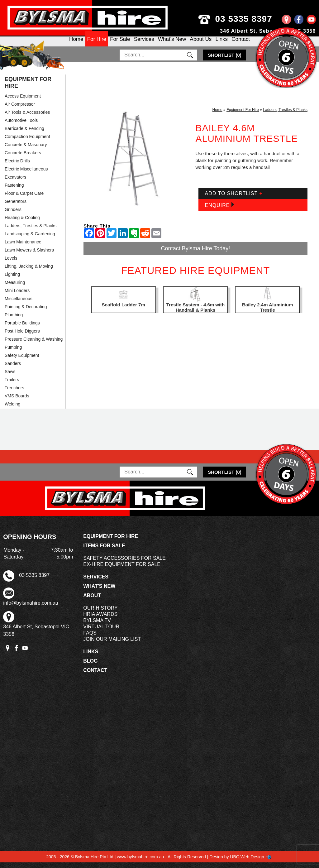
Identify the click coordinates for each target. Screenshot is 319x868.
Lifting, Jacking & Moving (29, 272)
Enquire (219, 211)
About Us (201, 44)
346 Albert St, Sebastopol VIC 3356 (268, 31)
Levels (11, 264)
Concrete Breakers (23, 158)
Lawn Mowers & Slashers (29, 256)
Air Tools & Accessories (27, 118)
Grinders (13, 215)
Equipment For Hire (28, 88)
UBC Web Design (247, 862)
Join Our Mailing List (112, 645)
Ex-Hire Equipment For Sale (122, 570)
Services (144, 44)
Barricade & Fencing (24, 134)
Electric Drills (17, 166)
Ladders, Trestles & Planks (31, 231)
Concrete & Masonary (26, 150)
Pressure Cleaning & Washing (34, 345)
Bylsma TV (97, 626)
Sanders (13, 369)
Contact (241, 44)
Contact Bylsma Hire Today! (196, 254)
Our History (100, 614)
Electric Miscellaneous (26, 175)
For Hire (97, 44)
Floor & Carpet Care (24, 199)
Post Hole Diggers (22, 337)
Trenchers (14, 393)
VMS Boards (17, 401)
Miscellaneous (19, 304)
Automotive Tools (21, 126)
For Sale (120, 44)
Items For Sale (104, 551)
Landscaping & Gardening (30, 239)
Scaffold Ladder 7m (124, 310)
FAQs (90, 638)
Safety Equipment (22, 361)
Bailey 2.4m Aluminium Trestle (268, 313)
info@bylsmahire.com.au (31, 609)
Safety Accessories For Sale (124, 564)
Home (76, 44)
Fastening (14, 191)
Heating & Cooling (22, 223)
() (225, 61)
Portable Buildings (22, 328)
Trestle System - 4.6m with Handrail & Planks (196, 313)
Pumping (13, 353)
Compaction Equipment (27, 142)
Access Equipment (23, 102)
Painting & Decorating (26, 312)
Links (221, 44)
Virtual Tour (101, 632)
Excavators (15, 183)
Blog (90, 667)
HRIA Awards (100, 620)
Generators (16, 207)
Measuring (15, 288)
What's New (172, 44)
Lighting (12, 280)
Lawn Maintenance (23, 247)
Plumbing (14, 320)
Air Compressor (20, 110)
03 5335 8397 (254, 19)
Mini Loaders (17, 296)
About (92, 601)
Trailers (12, 385)
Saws (10, 377)
